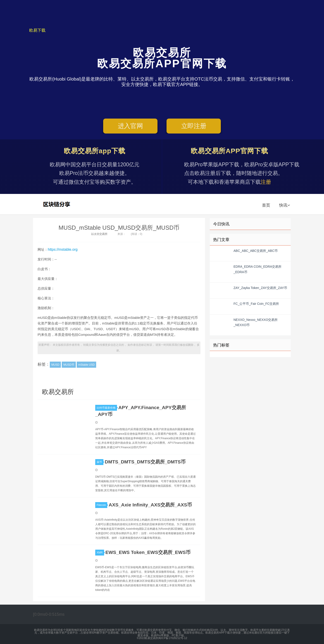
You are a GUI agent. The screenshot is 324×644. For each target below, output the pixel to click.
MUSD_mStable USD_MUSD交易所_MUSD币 (119, 228)
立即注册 (194, 126)
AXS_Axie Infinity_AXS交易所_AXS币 (150, 505)
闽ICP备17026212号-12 (173, 638)
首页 (266, 205)
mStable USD (87, 365)
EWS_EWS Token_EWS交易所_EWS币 (148, 552)
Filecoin (102, 505)
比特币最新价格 (107, 408)
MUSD (55, 365)
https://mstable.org (63, 249)
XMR (100, 553)
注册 (266, 182)
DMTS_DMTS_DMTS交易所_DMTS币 (145, 462)
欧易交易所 (57, 204)
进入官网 (130, 126)
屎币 (100, 462)
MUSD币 (69, 365)
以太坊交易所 (99, 234)
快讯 (285, 205)
